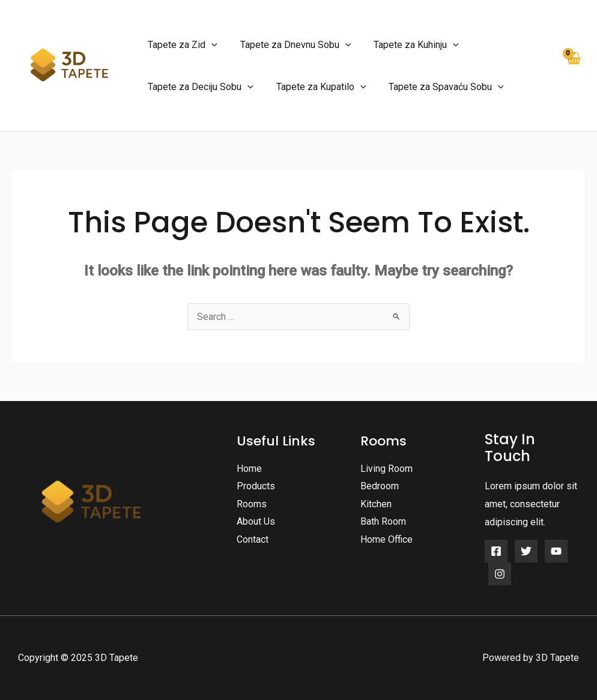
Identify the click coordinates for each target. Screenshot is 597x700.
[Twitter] (526, 551)
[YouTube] (556, 551)
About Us (256, 522)
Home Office (386, 540)
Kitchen (376, 504)
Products (256, 487)
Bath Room (383, 522)
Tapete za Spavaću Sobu (437, 87)
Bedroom (380, 487)
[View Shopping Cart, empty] (573, 66)
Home (249, 469)
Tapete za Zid (181, 45)
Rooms (252, 504)
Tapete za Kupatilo (316, 87)
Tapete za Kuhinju (407, 45)
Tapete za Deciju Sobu (199, 87)
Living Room (386, 469)
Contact (253, 540)
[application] (210, 45)
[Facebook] (496, 551)
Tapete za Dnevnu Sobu (290, 45)
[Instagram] (500, 574)
